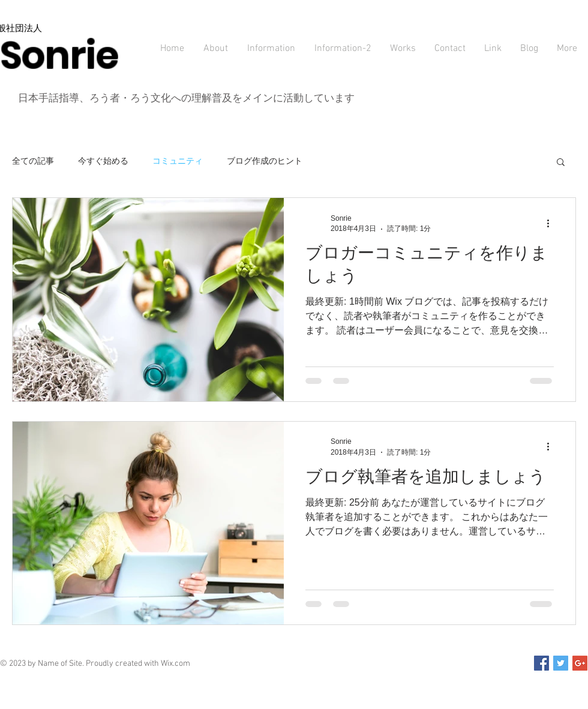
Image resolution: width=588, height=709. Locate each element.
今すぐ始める (103, 161)
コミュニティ (178, 161)
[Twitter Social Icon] (561, 663)
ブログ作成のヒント (265, 161)
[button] (561, 163)
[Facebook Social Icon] (541, 663)
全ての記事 (33, 161)
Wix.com (175, 664)
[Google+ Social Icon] (580, 663)
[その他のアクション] (552, 223)
